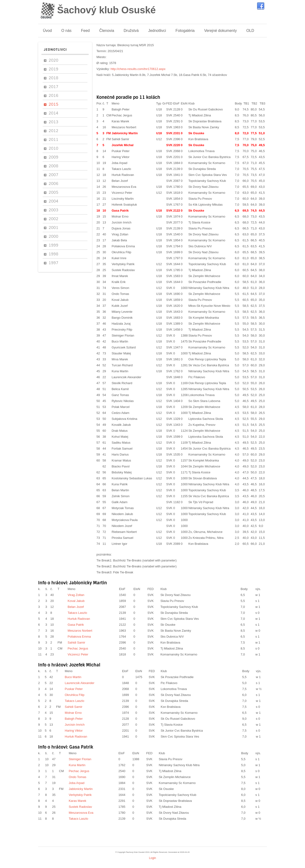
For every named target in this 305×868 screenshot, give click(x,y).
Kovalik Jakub (121, 425)
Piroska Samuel (122, 538)
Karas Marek (120, 121)
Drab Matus (119, 431)
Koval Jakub (120, 300)
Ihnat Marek (120, 276)
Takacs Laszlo (121, 169)
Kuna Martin (120, 371)
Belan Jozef (120, 181)
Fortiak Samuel (122, 449)
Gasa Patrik (120, 211)
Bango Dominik (122, 318)
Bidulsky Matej (122, 472)
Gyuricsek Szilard (124, 347)
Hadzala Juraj (121, 324)
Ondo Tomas (120, 294)
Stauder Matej (121, 353)
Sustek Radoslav (123, 270)
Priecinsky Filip (122, 330)
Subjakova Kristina (124, 419)
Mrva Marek (120, 359)
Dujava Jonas (121, 228)
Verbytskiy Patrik (123, 264)
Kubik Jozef (119, 306)
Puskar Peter (120, 151)
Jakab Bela (119, 240)
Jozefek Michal (122, 145)
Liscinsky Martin (122, 199)
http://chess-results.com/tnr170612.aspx (138, 69)
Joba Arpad (119, 163)
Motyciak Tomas (123, 508)
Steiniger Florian (123, 335)
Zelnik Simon (120, 496)
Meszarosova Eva (124, 187)
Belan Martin (120, 490)
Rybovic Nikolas (122, 401)
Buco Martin (120, 341)
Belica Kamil (120, 389)
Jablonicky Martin (125, 133)
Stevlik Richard (122, 383)
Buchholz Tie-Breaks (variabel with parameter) (145, 560)
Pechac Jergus (122, 115)
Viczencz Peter (122, 193)
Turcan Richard (122, 365)
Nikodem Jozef (122, 526)
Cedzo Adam (120, 413)
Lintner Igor (119, 544)
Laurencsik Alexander (126, 377)
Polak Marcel (120, 407)
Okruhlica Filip (121, 252)
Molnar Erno (120, 216)
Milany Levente (122, 312)
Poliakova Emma (123, 246)
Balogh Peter (120, 109)
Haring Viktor (120, 157)
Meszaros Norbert (124, 127)
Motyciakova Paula (125, 520)
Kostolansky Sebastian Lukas (132, 478)
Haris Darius (120, 454)
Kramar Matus (121, 460)
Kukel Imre (119, 258)
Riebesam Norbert (124, 532)
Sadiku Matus (121, 443)
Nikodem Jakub (122, 514)
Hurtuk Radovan (123, 175)
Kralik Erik (119, 282)
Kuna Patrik (119, 484)
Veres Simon (120, 288)
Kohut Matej (120, 437)
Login (152, 858)
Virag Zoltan (120, 234)
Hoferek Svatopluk (124, 205)
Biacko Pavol (120, 466)
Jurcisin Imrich (121, 222)
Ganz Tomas (120, 395)
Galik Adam (119, 502)
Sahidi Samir (120, 139)
